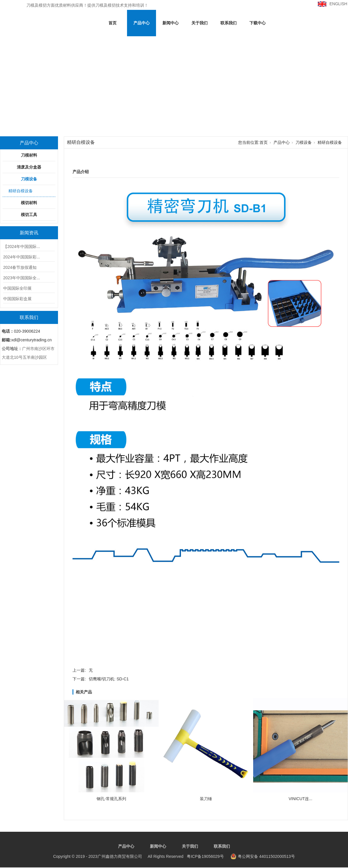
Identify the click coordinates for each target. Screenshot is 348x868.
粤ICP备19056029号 (138, 856)
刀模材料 (29, 155)
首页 (113, 23)
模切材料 (29, 203)
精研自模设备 (21, 191)
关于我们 (200, 23)
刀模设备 (29, 179)
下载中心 (258, 23)
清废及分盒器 (29, 167)
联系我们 (229, 23)
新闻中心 (171, 23)
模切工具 (29, 215)
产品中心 (142, 23)
